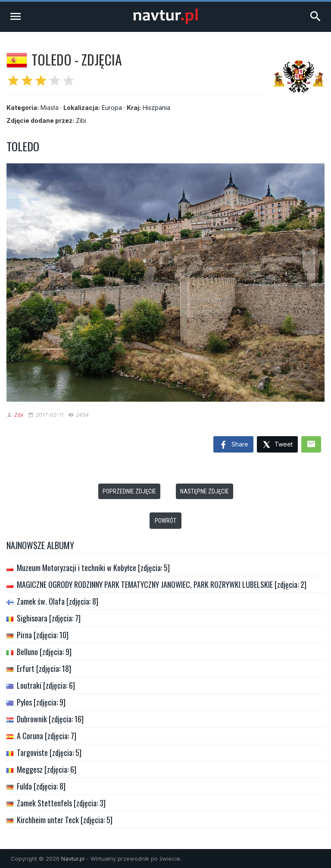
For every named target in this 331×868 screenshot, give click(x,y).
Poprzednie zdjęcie (129, 491)
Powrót (165, 521)
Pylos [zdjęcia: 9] (41, 702)
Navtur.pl (73, 859)
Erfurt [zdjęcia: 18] (44, 668)
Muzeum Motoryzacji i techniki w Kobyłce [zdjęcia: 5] (93, 568)
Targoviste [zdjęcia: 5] (49, 752)
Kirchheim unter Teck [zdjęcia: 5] (65, 820)
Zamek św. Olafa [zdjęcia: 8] (58, 601)
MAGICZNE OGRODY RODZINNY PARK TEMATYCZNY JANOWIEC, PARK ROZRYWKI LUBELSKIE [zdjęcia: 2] (162, 584)
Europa (112, 108)
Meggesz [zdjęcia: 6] (47, 769)
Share (233, 445)
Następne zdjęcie (205, 491)
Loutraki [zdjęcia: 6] (46, 685)
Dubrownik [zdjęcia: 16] (50, 719)
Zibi (81, 120)
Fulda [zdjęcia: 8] (41, 786)
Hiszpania (156, 108)
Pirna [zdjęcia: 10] (43, 635)
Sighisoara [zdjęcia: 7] (49, 618)
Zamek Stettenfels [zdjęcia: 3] (61, 803)
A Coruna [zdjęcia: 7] (47, 736)
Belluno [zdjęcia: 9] (44, 652)
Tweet (277, 445)
